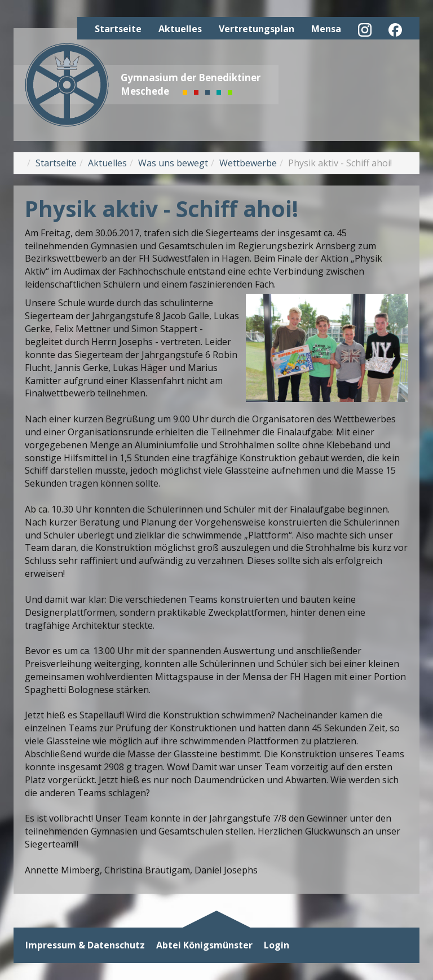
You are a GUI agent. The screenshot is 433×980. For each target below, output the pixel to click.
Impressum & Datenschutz (85, 945)
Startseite (118, 29)
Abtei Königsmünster (204, 945)
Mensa (326, 29)
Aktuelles (180, 29)
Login (277, 945)
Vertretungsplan (257, 29)
